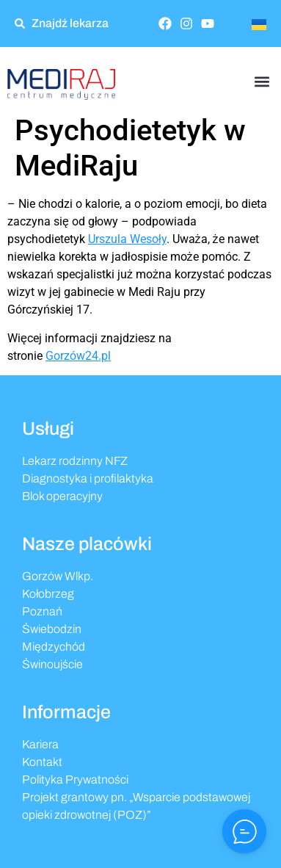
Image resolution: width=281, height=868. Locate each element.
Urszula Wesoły (127, 239)
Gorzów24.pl (78, 356)
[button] (262, 81)
